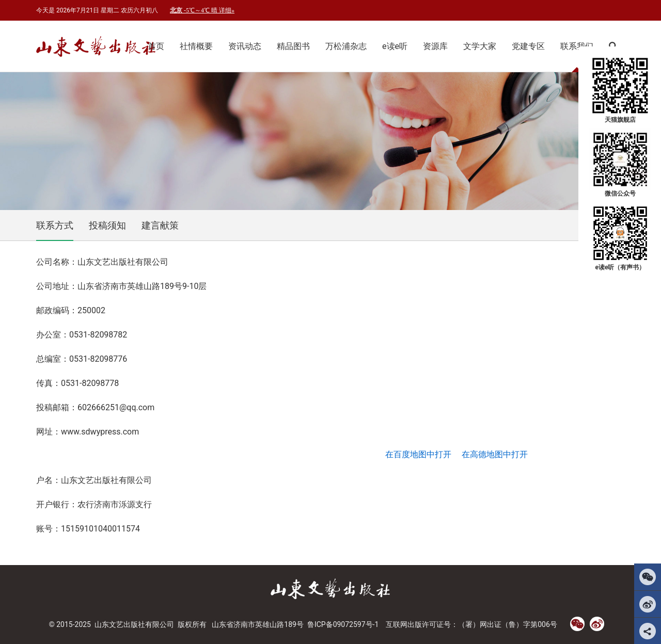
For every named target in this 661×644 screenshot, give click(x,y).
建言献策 (160, 225)
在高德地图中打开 (495, 454)
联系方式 (55, 225)
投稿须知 (107, 225)
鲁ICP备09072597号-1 (343, 624)
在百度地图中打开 (418, 454)
